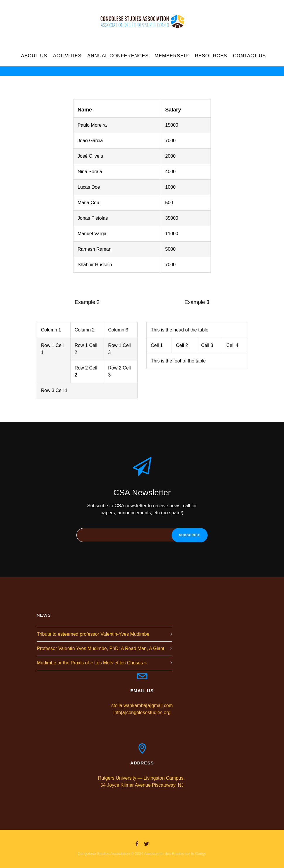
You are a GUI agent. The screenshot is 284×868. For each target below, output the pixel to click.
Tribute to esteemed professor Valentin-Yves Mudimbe (93, 634)
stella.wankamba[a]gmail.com (142, 705)
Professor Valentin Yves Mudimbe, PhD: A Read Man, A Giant (101, 648)
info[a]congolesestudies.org (142, 713)
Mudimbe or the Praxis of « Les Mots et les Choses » (92, 663)
